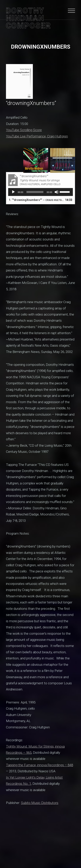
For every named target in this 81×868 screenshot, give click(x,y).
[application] (40, 192)
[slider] (35, 192)
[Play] (13, 192)
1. (37, 200)
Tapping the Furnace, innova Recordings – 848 (40, 765)
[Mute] (57, 192)
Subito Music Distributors (40, 803)
